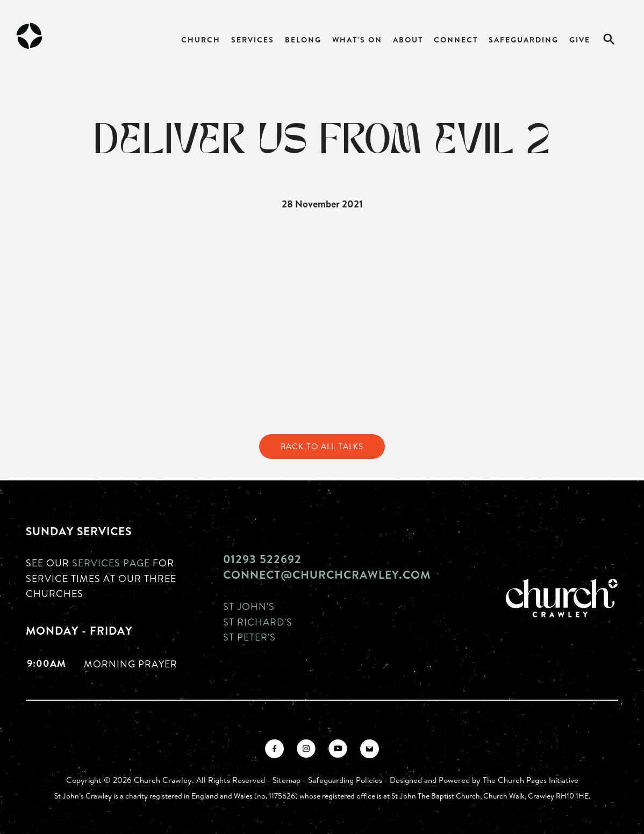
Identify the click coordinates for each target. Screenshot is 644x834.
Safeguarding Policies (345, 780)
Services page (111, 563)
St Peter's (249, 637)
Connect (456, 39)
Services (253, 39)
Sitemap (287, 780)
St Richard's (258, 622)
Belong (303, 39)
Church (201, 39)
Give (580, 39)
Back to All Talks (322, 446)
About (408, 39)
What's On (357, 39)
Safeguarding (524, 39)
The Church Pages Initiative (531, 780)
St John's (249, 606)
